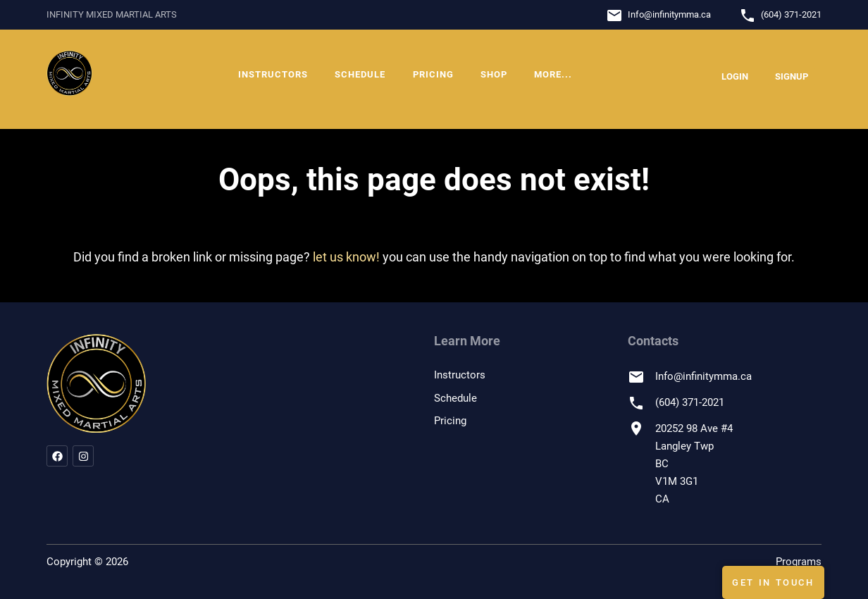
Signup (792, 76)
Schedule (360, 74)
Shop (494, 74)
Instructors (273, 74)
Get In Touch (773, 582)
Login (735, 76)
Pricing (433, 74)
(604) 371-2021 (791, 14)
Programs (799, 562)
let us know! (346, 257)
